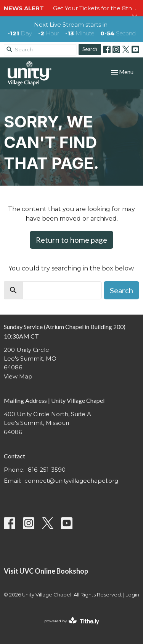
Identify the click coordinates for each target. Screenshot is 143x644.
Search (90, 49)
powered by (72, 621)
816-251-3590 (47, 470)
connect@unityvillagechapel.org (71, 481)
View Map (18, 376)
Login (132, 595)
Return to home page (71, 240)
